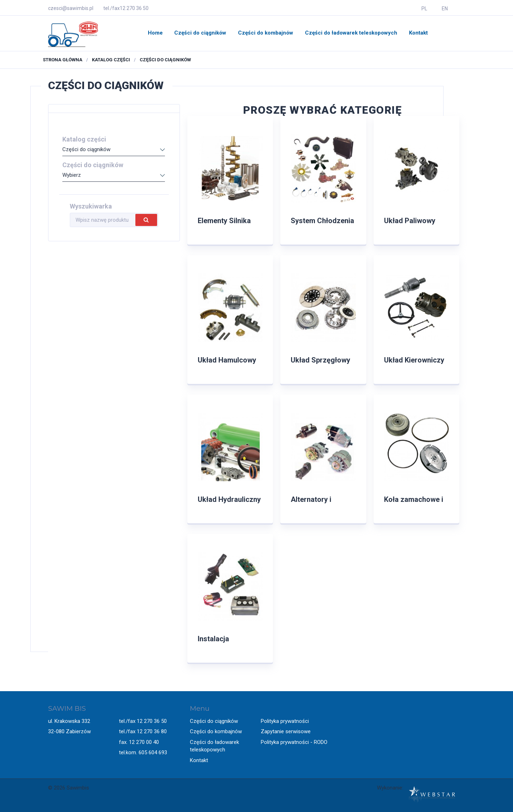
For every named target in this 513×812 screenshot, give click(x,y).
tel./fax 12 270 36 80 (143, 731)
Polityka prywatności (285, 721)
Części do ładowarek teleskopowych (351, 33)
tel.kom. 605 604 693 (143, 752)
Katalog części (111, 60)
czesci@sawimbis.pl (71, 8)
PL (424, 9)
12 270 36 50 (134, 8)
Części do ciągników (200, 33)
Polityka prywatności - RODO (294, 742)
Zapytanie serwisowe (286, 731)
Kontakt (418, 33)
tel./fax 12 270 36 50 (143, 721)
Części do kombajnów (266, 33)
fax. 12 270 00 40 (139, 742)
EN (445, 9)
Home (155, 33)
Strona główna (63, 60)
